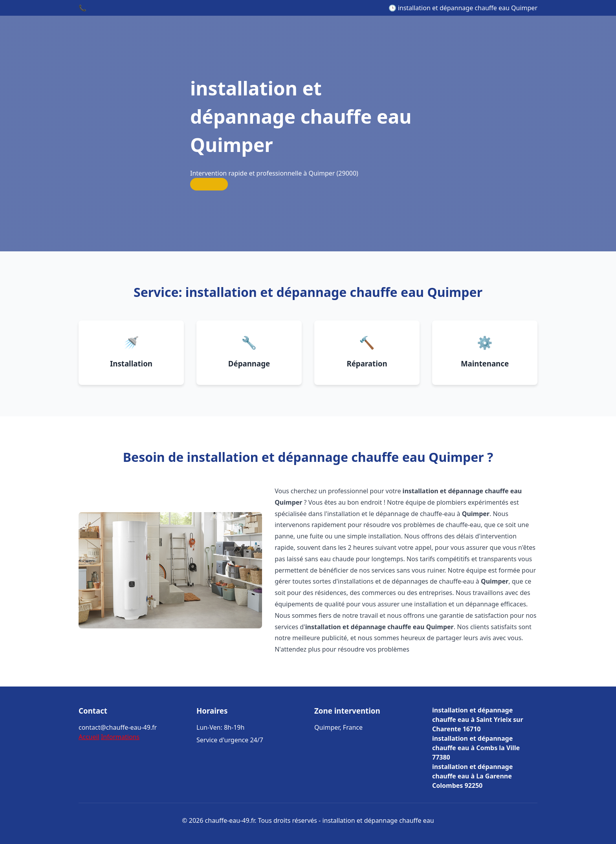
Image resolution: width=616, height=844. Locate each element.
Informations (120, 737)
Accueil (89, 737)
